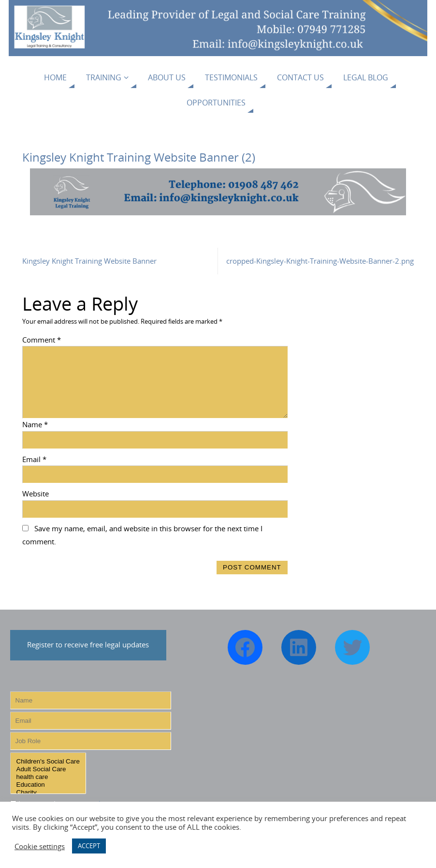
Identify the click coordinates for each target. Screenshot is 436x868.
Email (34, 459)
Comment (42, 340)
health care (48, 777)
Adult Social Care (48, 769)
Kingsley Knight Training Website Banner (89, 261)
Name (35, 424)
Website (36, 494)
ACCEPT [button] (89, 846)
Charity (48, 793)
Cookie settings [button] (40, 846)
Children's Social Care (48, 762)
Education (48, 785)
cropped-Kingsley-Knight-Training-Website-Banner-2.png (320, 261)
